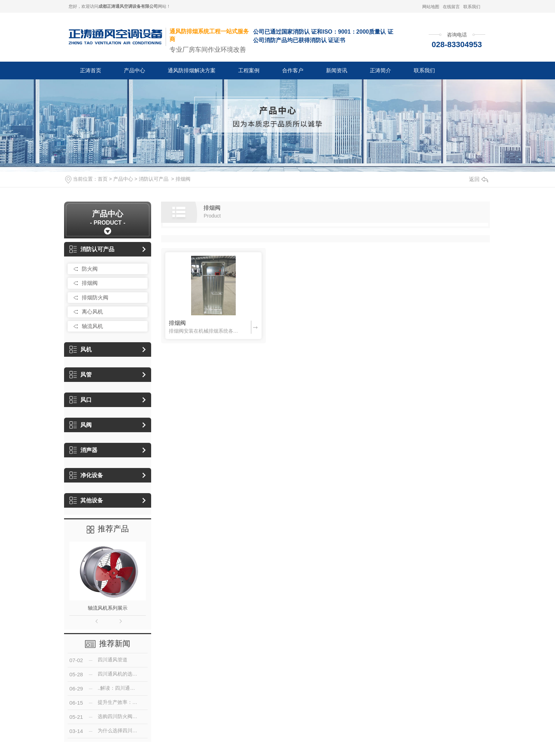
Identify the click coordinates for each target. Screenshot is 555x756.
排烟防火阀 (95, 297)
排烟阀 (183, 179)
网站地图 (431, 7)
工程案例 (249, 70)
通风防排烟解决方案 (192, 70)
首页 (103, 179)
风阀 (81, 425)
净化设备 (86, 475)
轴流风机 (92, 326)
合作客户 (293, 70)
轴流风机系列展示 (108, 608)
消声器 (83, 450)
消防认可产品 (154, 179)
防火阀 (90, 269)
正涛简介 (381, 70)
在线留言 (451, 7)
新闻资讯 (337, 70)
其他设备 (86, 500)
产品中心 (135, 70)
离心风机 (92, 312)
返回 (479, 179)
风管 (81, 375)
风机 (81, 349)
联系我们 (472, 7)
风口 (81, 400)
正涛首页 (91, 70)
